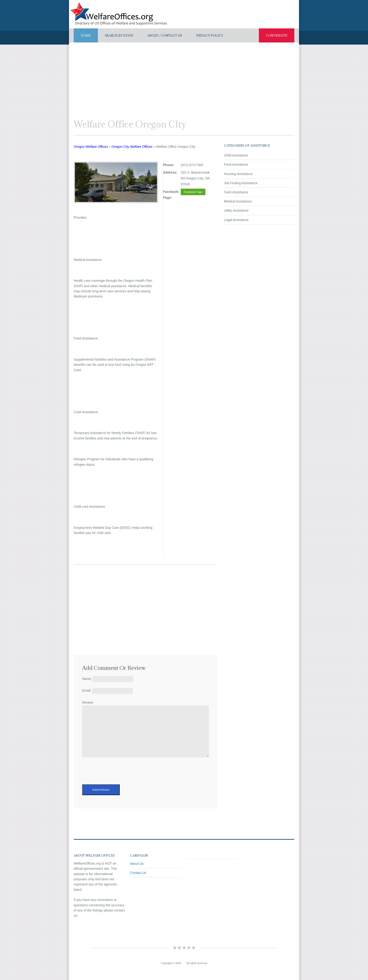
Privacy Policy (210, 35)
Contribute (277, 35)
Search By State (119, 35)
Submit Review (101, 790)
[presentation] (118, 775)
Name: (87, 679)
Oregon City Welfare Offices (132, 147)
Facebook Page (193, 192)
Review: (88, 702)
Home (86, 35)
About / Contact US (165, 35)
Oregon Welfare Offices (91, 147)
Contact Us (138, 873)
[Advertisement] (184, 78)
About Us (137, 864)
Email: (87, 690)
